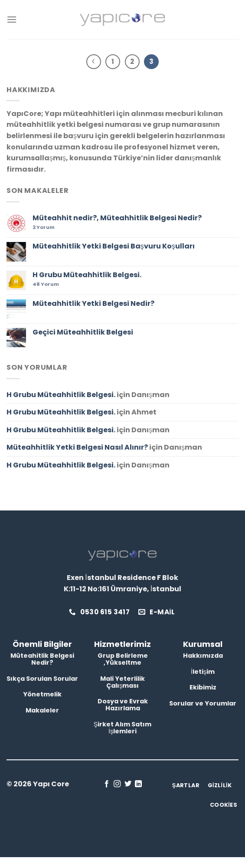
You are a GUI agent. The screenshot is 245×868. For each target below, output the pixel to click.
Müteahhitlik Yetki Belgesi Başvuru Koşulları (114, 246)
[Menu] (12, 19)
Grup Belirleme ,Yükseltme (123, 659)
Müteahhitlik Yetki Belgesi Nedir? (93, 303)
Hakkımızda (203, 656)
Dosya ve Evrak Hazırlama (123, 705)
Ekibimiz (203, 687)
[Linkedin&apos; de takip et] (138, 784)
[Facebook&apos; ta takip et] (107, 784)
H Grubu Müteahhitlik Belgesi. (87, 275)
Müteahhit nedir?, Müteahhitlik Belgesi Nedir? (117, 218)
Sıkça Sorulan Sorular (42, 679)
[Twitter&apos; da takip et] (128, 784)
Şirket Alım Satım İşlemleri (123, 728)
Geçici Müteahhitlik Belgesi (83, 332)
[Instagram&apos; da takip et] (117, 784)
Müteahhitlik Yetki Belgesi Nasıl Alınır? (77, 447)
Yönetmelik (42, 694)
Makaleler (42, 710)
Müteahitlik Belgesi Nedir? (42, 659)
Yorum (44, 227)
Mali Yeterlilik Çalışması (122, 682)
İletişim (203, 672)
